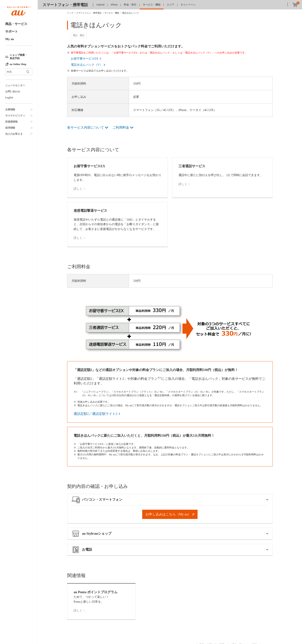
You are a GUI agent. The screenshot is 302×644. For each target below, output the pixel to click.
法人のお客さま (14, 134)
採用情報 (10, 128)
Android (100, 5)
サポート (12, 31)
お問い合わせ (13, 91)
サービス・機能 (152, 5)
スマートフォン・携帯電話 (65, 5)
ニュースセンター (15, 85)
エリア (171, 5)
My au (10, 39)
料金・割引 (130, 5)
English (9, 98)
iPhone (114, 5)
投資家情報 (11, 122)
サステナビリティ (15, 116)
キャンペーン (188, 5)
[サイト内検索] (19, 72)
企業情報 (10, 110)
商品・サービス (16, 24)
